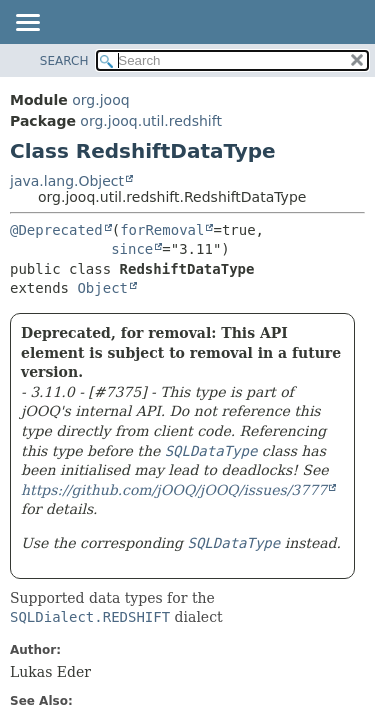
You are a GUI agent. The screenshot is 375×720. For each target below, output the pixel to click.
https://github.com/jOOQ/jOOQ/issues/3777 (174, 490)
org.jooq (100, 100)
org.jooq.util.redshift (151, 121)
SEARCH (64, 61)
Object (102, 288)
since (132, 249)
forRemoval (162, 230)
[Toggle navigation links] (27, 24)
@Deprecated (56, 230)
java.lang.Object (67, 181)
